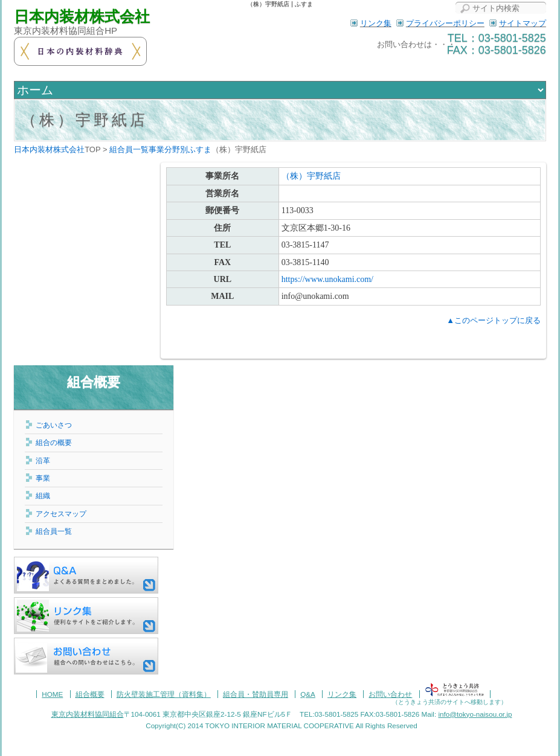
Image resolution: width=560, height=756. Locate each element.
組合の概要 (54, 442)
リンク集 (376, 23)
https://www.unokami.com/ (327, 279)
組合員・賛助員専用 (256, 694)
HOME (52, 694)
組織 (43, 495)
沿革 (43, 460)
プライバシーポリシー (445, 23)
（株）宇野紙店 (85, 120)
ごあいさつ (54, 425)
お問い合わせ (390, 694)
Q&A (308, 694)
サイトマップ (523, 23)
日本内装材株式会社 (82, 17)
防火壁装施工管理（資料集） (164, 694)
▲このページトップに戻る (494, 320)
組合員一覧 (54, 531)
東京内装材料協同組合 (88, 714)
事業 (43, 478)
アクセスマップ (61, 514)
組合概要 (94, 382)
